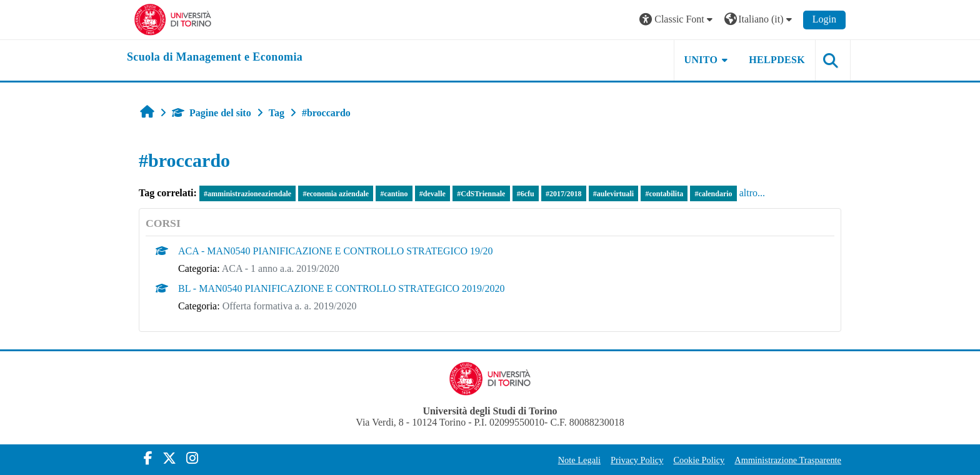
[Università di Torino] (173, 18)
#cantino (394, 194)
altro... (752, 193)
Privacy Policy (637, 460)
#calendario (714, 194)
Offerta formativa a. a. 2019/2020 (290, 306)
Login (824, 19)
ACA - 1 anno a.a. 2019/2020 (281, 268)
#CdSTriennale (481, 194)
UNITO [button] (701, 60)
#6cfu (526, 194)
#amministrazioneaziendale (247, 194)
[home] (215, 57)
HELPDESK (777, 60)
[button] (677, 20)
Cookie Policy (699, 460)
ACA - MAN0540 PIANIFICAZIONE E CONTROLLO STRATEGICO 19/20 (336, 251)
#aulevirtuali (613, 194)
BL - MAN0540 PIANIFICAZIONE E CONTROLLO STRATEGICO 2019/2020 (342, 288)
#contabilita (665, 194)
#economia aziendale (336, 194)
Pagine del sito (212, 113)
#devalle (432, 194)
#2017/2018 (563, 194)
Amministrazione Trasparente (788, 460)
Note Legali (579, 460)
